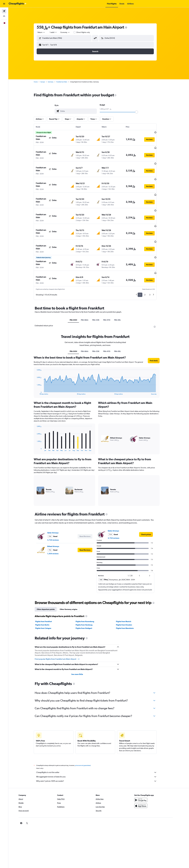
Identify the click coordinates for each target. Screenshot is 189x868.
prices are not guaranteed (86, 741)
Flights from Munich (127, 597)
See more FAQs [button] (81, 650)
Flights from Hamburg (87, 601)
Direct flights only (87, 32)
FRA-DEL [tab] (121, 296)
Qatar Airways (56, 509)
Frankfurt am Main (65, 82)
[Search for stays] (4, 16)
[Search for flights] (4, 11)
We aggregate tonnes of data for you (100, 753)
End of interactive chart (39, 369)
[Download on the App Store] (148, 782)
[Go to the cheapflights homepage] (18, 4)
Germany (54, 82)
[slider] (140, 112)
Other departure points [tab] (49, 585)
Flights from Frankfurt (47, 597)
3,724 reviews (56, 516)
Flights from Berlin (46, 601)
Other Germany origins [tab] (72, 585)
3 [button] (153, 271)
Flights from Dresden (127, 601)
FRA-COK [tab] (99, 296)
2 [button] (148, 271)
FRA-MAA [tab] (88, 296)
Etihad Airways (57, 522)
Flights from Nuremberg (88, 597)
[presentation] (130, 27)
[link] (149, 510)
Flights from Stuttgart (87, 604)
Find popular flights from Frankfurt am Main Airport (61, 635)
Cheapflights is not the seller (100, 748)
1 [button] (143, 271)
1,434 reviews (56, 530)
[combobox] (45, 32)
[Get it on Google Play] (148, 776)
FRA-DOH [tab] (77, 296)
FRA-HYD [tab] (110, 296)
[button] (4, 4)
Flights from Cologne (47, 604)
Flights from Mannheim (128, 604)
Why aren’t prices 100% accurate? (100, 757)
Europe (46, 82)
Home (39, 82)
